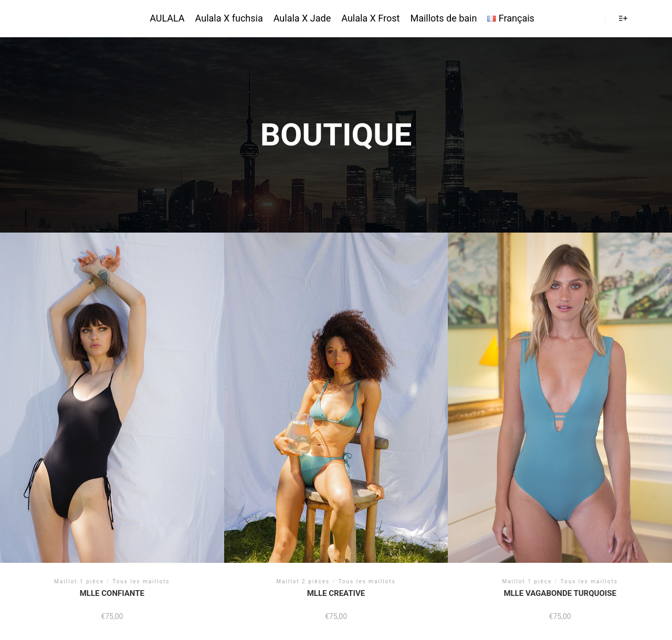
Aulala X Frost (370, 18)
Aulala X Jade (302, 18)
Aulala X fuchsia (229, 18)
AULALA (57, 18)
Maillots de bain (443, 18)
